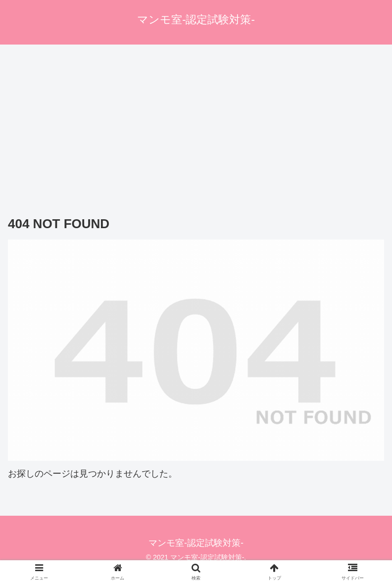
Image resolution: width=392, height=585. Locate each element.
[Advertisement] (196, 126)
